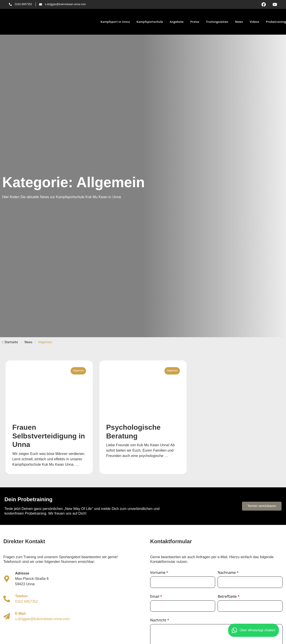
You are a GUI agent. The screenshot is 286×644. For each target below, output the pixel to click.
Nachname (228, 573)
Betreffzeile (229, 597)
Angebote (177, 22)
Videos (254, 22)
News (239, 22)
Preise (195, 22)
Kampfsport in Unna (115, 22)
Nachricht (160, 620)
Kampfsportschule (150, 22)
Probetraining (276, 22)
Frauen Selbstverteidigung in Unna (49, 436)
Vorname (159, 573)
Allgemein (78, 371)
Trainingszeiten (217, 22)
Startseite (10, 342)
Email (156, 597)
